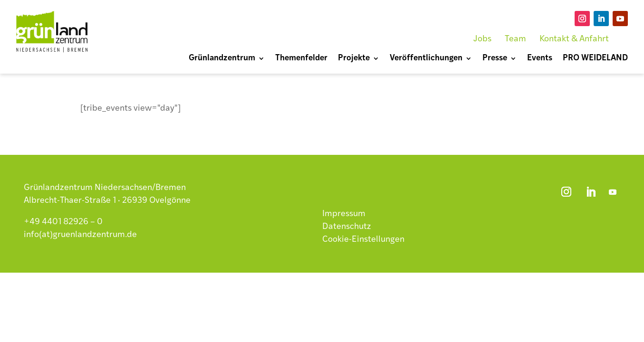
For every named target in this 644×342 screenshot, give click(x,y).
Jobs (482, 39)
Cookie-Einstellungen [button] (363, 240)
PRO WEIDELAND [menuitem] (595, 59)
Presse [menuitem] (495, 59)
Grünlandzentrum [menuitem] (222, 59)
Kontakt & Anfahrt (574, 39)
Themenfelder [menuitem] (301, 59)
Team (515, 39)
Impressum (344, 214)
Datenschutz (347, 227)
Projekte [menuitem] (354, 59)
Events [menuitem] (540, 59)
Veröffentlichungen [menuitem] (426, 59)
